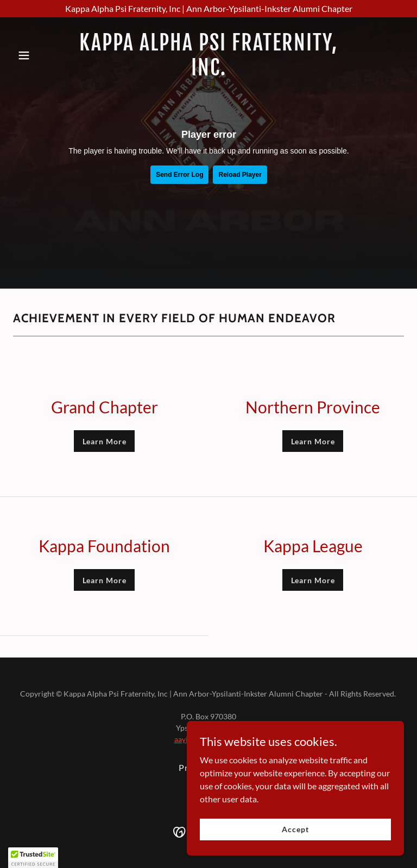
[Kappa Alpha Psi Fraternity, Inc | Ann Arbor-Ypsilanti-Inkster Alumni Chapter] (208, 9)
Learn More (105, 441)
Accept (295, 829)
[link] (208, 72)
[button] (42, 55)
